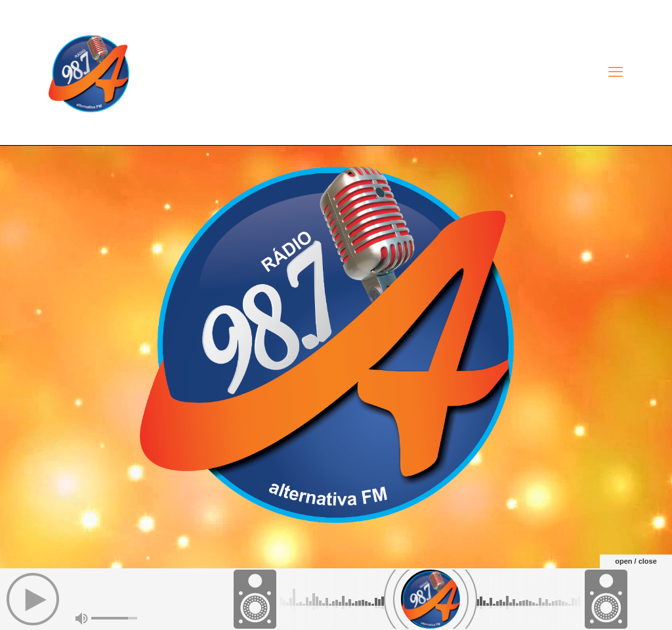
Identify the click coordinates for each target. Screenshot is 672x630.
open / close (636, 561)
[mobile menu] (616, 72)
